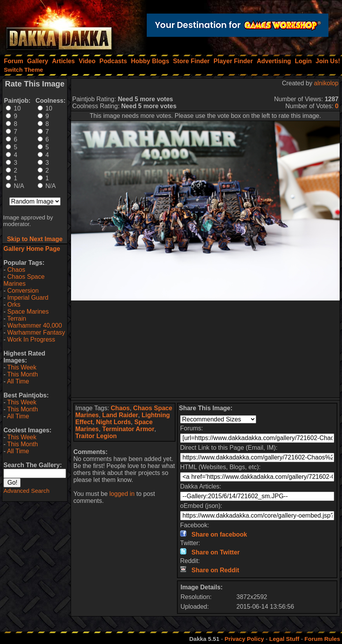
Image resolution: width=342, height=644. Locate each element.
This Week (22, 367)
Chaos (16, 270)
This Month (22, 374)
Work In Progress (31, 339)
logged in (122, 494)
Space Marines (28, 312)
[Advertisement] (206, 349)
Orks (14, 305)
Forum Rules (322, 639)
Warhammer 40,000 (35, 325)
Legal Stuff (284, 639)
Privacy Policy (244, 639)
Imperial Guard (28, 298)
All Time (18, 381)
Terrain (16, 319)
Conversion (23, 291)
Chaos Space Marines (24, 280)
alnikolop (326, 83)
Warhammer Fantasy (36, 332)
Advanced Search (26, 491)
